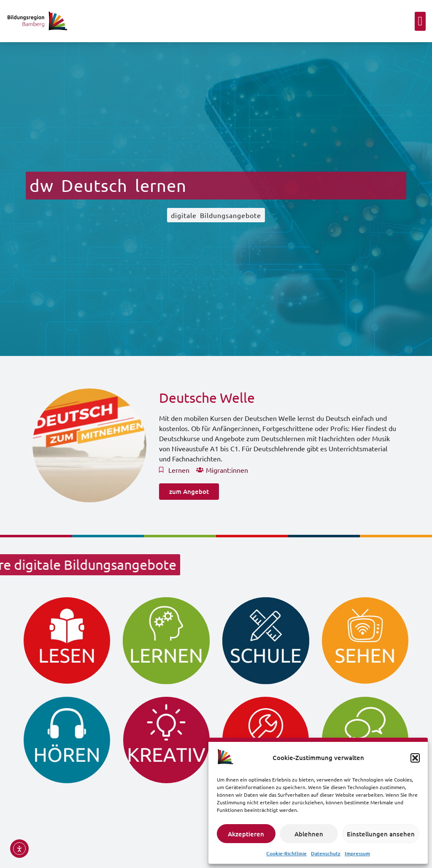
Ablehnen (309, 834)
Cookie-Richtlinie (286, 853)
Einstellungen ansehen (381, 834)
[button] (415, 758)
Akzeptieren (246, 834)
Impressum (357, 853)
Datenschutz (326, 853)
